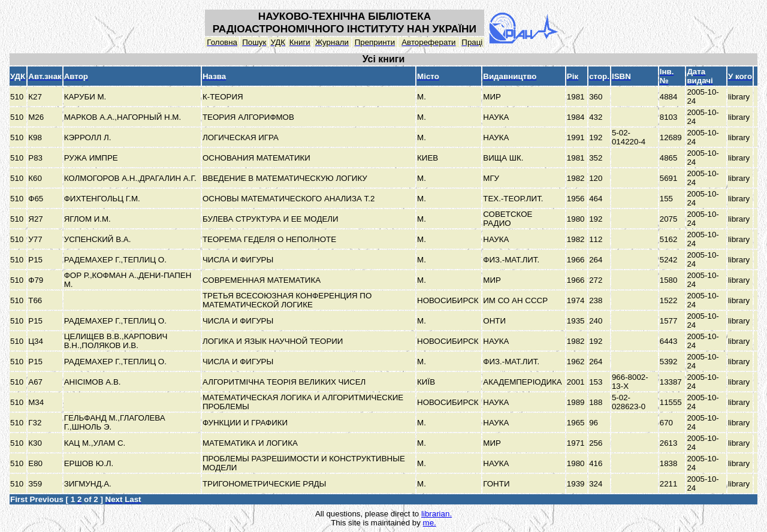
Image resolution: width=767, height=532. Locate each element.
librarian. (437, 514)
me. (430, 523)
